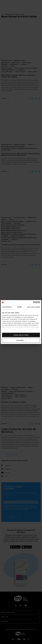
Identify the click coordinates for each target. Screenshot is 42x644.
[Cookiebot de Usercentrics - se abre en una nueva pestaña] (33, 302)
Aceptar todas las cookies (21, 335)
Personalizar (21, 340)
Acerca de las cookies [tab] (34, 307)
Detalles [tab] (20, 307)
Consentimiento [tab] (7, 307)
